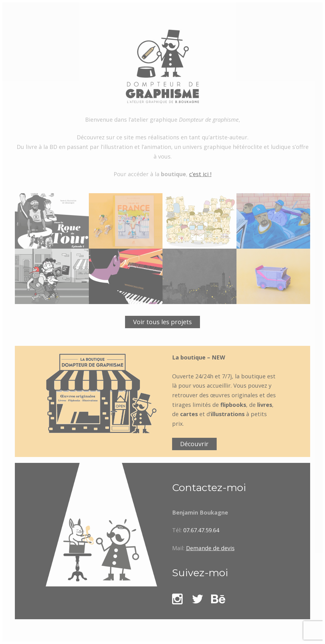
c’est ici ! (200, 174)
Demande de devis (210, 548)
